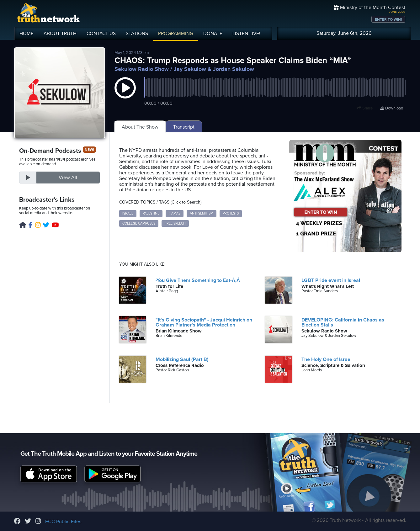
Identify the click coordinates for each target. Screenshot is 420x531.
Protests (231, 213)
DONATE (213, 34)
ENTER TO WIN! (388, 19)
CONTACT (101, 34)
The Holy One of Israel (327, 359)
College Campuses (139, 223)
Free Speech (175, 223)
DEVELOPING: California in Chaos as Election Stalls (343, 322)
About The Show (140, 127)
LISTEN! (246, 34)
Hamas (175, 213)
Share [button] (365, 108)
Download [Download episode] (392, 108)
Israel (128, 213)
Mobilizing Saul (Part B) (182, 359)
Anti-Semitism (202, 213)
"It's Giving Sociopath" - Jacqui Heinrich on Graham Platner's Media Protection (204, 322)
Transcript (184, 127)
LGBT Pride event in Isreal (331, 280)
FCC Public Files (63, 522)
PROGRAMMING (176, 34)
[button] (125, 94)
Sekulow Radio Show (142, 69)
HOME (27, 34)
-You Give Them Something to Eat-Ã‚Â (199, 280)
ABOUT (60, 34)
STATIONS (137, 34)
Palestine (151, 213)
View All (68, 178)
